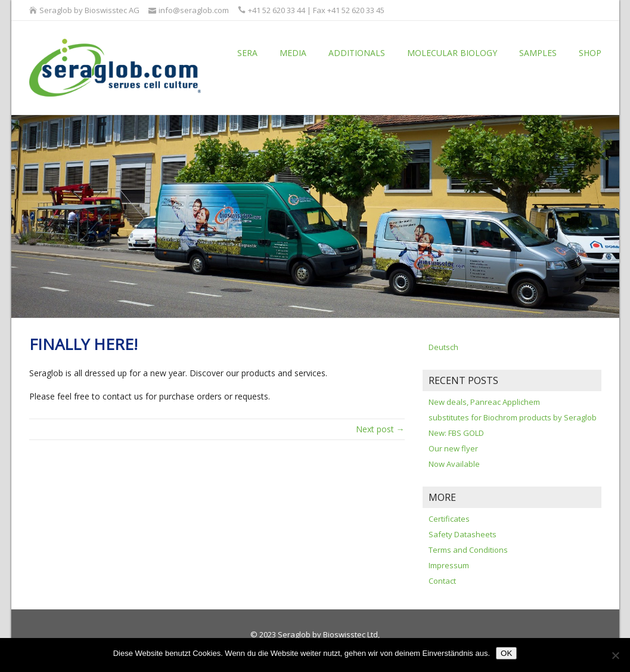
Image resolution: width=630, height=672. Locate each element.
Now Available (454, 464)
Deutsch (443, 347)
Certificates (449, 519)
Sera (247, 53)
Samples (538, 53)
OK (506, 653)
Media (293, 53)
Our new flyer (453, 448)
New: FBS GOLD (456, 433)
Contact (442, 581)
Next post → (380, 429)
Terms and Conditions (468, 550)
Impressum (449, 565)
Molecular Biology (452, 53)
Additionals (357, 53)
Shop (590, 53)
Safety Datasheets (463, 534)
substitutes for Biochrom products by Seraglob (513, 417)
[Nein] (615, 655)
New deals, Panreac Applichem (484, 402)
